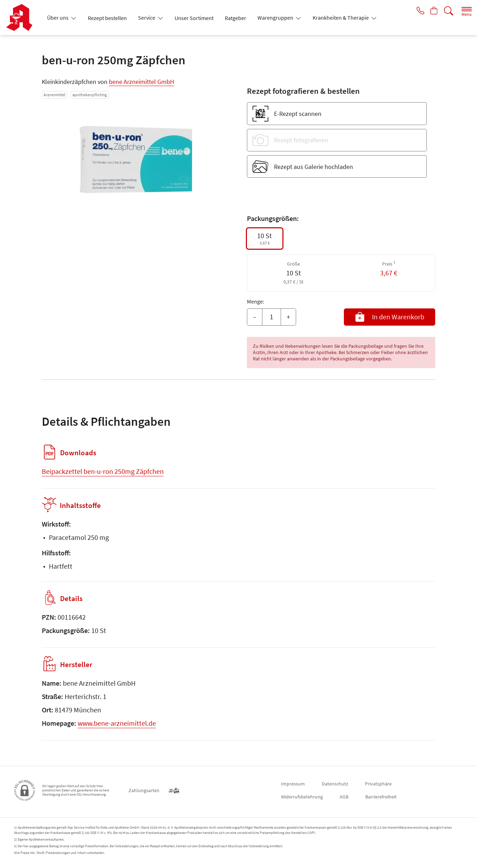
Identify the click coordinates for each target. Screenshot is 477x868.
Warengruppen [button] (276, 18)
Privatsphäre (378, 784)
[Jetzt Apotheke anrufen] (418, 11)
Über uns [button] (58, 18)
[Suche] (449, 11)
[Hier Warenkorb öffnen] (433, 11)
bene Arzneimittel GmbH (142, 82)
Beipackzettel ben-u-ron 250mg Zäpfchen (103, 471)
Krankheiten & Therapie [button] (341, 18)
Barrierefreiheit (381, 797)
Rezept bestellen (107, 18)
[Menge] (272, 317)
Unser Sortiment (194, 18)
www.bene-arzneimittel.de (117, 723)
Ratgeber (236, 18)
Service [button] (147, 18)
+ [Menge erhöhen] (288, 317)
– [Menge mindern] (255, 317)
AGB (344, 797)
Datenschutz (335, 784)
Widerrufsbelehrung (302, 797)
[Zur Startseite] (22, 18)
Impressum (293, 784)
